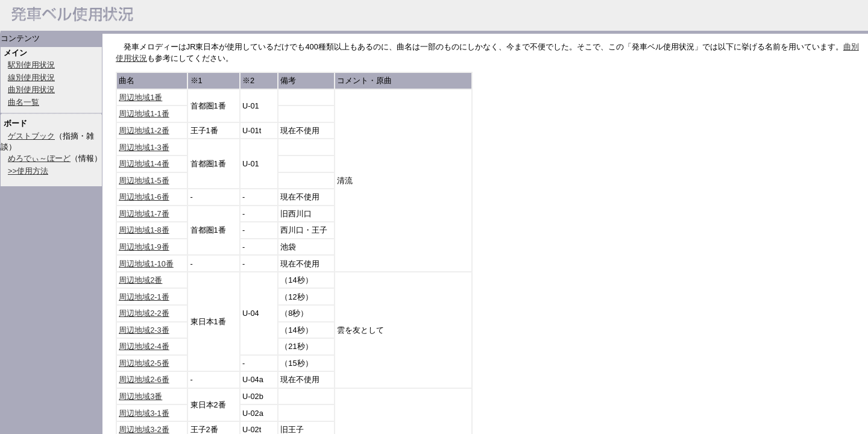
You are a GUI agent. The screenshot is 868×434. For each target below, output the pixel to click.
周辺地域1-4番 (144, 164)
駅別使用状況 (31, 65)
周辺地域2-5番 (144, 363)
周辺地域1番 (140, 97)
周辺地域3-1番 (144, 413)
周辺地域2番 (140, 280)
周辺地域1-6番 (144, 197)
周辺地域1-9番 (144, 247)
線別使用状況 (31, 77)
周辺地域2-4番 (144, 346)
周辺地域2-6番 (144, 379)
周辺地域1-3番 (144, 147)
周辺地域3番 (140, 396)
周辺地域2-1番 (144, 297)
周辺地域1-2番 (144, 131)
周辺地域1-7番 (144, 214)
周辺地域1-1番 (144, 114)
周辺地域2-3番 (144, 330)
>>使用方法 (28, 171)
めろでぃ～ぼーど (39, 158)
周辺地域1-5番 (144, 181)
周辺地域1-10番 (146, 264)
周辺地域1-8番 (144, 230)
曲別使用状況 (31, 90)
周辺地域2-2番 (144, 313)
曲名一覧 (24, 102)
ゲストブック (31, 136)
